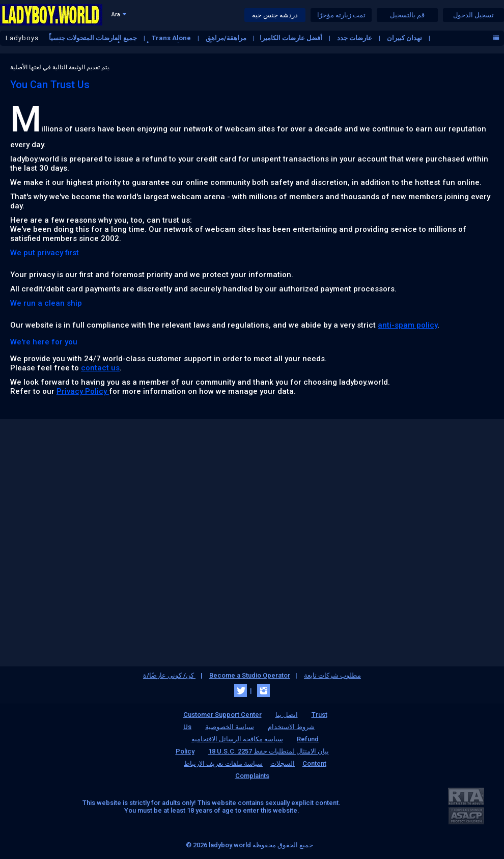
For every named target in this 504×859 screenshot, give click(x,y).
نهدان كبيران (405, 38)
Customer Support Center (222, 715)
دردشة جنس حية (275, 15)
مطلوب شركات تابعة (332, 675)
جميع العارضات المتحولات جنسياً (94, 38)
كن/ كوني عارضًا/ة (169, 675)
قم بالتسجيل (407, 15)
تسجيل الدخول (473, 15)
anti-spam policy (408, 325)
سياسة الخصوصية (230, 727)
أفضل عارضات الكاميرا (292, 38)
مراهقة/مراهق (227, 38)
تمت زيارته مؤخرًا (341, 15)
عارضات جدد (355, 38)
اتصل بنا (287, 715)
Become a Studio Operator (250, 675)
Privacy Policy (83, 391)
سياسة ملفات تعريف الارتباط (223, 763)
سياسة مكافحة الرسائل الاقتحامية (237, 739)
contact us (100, 368)
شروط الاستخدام (291, 727)
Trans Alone (172, 38)
